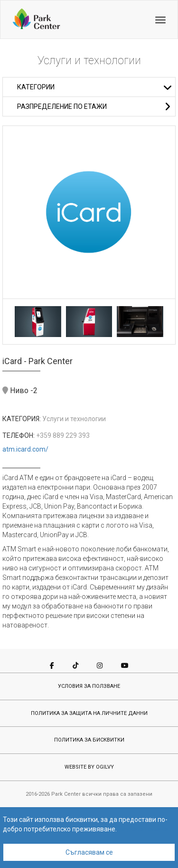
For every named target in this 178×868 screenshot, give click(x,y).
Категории (95, 87)
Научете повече (143, 829)
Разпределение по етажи (94, 107)
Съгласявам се (89, 852)
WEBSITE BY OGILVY (89, 767)
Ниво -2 (20, 391)
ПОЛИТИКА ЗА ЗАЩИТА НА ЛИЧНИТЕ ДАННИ (89, 713)
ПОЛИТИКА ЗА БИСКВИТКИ (89, 740)
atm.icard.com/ (25, 449)
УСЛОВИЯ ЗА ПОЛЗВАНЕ (89, 686)
